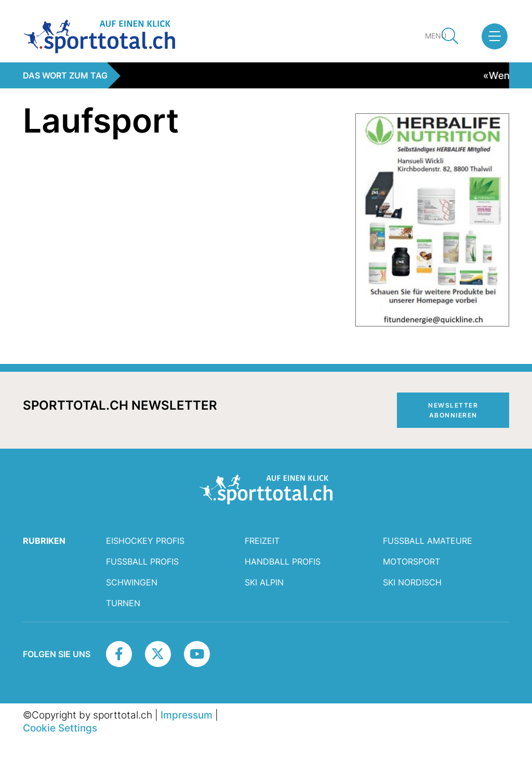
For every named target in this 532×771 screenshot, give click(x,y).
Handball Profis (283, 561)
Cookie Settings (60, 728)
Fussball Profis (142, 561)
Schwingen (132, 582)
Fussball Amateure (428, 541)
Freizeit (262, 541)
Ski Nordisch (412, 582)
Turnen (123, 603)
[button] (495, 36)
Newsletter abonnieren (453, 410)
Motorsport (411, 561)
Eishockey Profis (145, 541)
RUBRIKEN (44, 541)
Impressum (187, 715)
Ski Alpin (264, 582)
